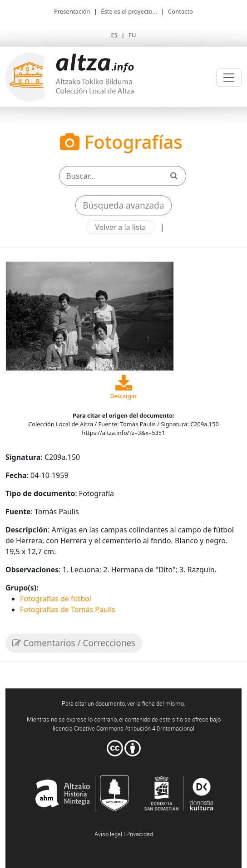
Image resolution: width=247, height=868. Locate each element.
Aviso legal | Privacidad (124, 834)
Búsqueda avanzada (123, 205)
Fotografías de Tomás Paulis (68, 610)
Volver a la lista (120, 227)
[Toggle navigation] (229, 78)
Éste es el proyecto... (129, 11)
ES (114, 35)
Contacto (180, 11)
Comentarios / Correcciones (74, 643)
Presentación (72, 11)
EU (132, 35)
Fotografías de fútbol (56, 599)
